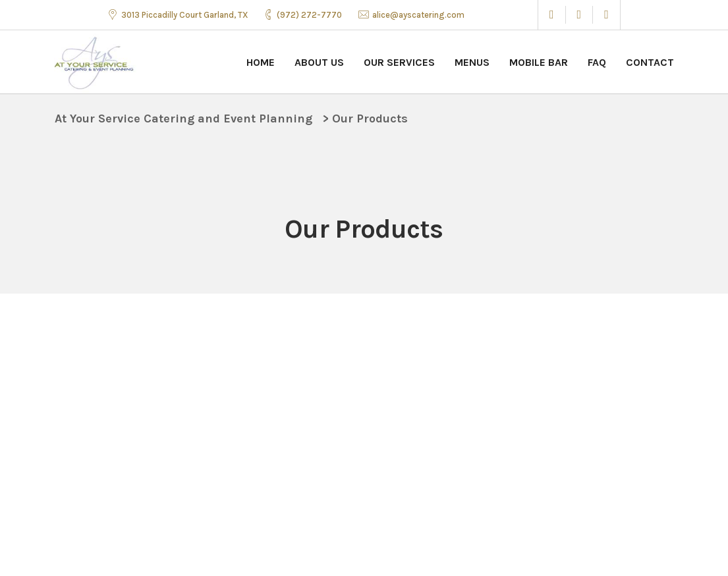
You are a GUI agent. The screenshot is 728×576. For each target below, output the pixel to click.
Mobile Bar (539, 62)
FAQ (597, 62)
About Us (319, 62)
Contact (650, 62)
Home (261, 62)
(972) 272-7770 (309, 15)
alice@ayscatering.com (418, 15)
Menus (472, 62)
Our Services (399, 62)
